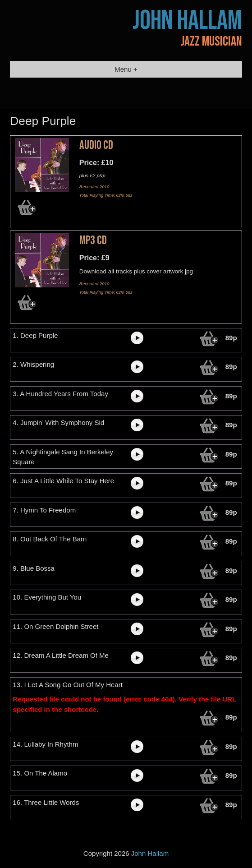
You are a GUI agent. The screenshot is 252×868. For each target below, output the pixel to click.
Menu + (126, 69)
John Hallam (187, 21)
